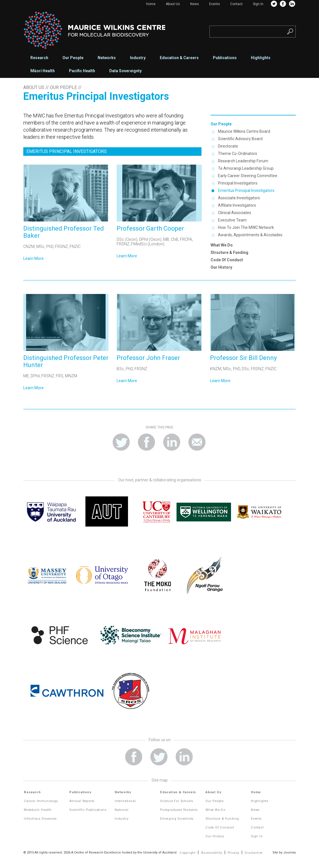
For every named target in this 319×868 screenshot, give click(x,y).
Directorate (228, 146)
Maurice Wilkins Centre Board (244, 131)
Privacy (234, 853)
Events (215, 4)
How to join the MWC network (246, 227)
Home (151, 4)
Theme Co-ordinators (238, 154)
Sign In (258, 4)
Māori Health (43, 71)
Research (39, 58)
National (121, 810)
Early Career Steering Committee (248, 176)
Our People (73, 58)
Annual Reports (82, 801)
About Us (173, 4)
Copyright (188, 853)
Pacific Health (82, 71)
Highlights (261, 58)
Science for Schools (177, 801)
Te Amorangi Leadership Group (246, 168)
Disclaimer (254, 853)
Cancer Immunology (41, 801)
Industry (138, 58)
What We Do (222, 245)
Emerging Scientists (177, 819)
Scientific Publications (88, 810)
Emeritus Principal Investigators (246, 190)
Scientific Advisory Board (240, 139)
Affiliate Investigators (237, 205)
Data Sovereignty (125, 71)
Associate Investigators (239, 198)
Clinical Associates (235, 213)
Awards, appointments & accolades (250, 235)
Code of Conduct (227, 260)
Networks (107, 58)
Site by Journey (284, 853)
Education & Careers (179, 58)
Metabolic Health (38, 810)
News (195, 4)
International (125, 801)
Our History (221, 267)
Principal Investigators (238, 183)
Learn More (33, 258)
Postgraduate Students (179, 810)
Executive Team (232, 220)
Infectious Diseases (40, 819)
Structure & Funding (229, 252)
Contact (236, 4)
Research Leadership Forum (243, 161)
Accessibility (211, 853)
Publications (225, 58)
